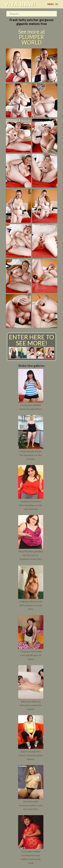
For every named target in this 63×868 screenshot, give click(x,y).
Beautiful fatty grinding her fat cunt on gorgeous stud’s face (31, 555)
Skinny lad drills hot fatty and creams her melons (31, 705)
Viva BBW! (20, 4)
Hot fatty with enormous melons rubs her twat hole (31, 805)
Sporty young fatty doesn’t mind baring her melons (31, 755)
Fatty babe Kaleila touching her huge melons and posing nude (31, 857)
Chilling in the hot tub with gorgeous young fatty (31, 605)
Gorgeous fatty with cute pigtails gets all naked (31, 655)
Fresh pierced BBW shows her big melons (31, 407)
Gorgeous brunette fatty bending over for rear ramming (31, 505)
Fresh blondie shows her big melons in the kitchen (31, 455)
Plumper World (32, 40)
